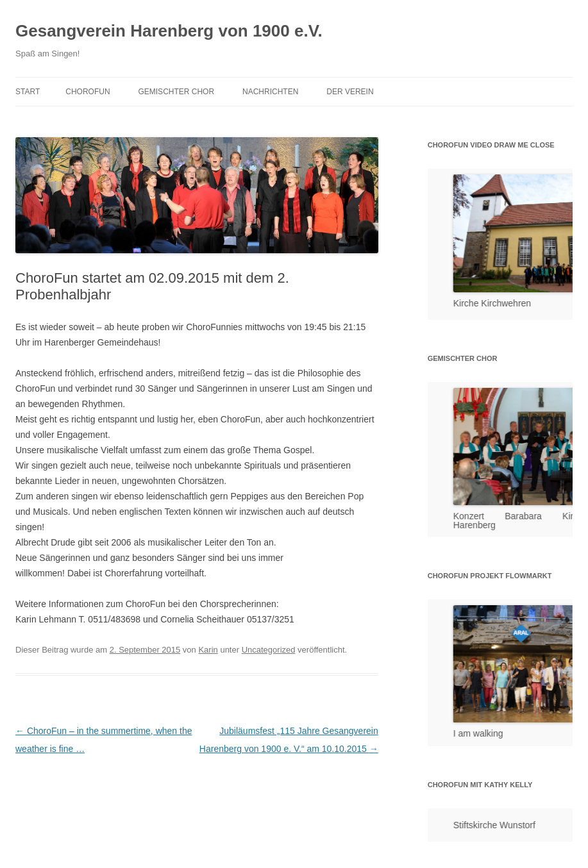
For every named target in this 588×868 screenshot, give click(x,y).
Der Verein (350, 92)
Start (28, 92)
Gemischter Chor (176, 92)
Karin (208, 650)
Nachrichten (270, 92)
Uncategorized (269, 650)
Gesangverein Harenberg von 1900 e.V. (169, 31)
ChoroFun (88, 92)
